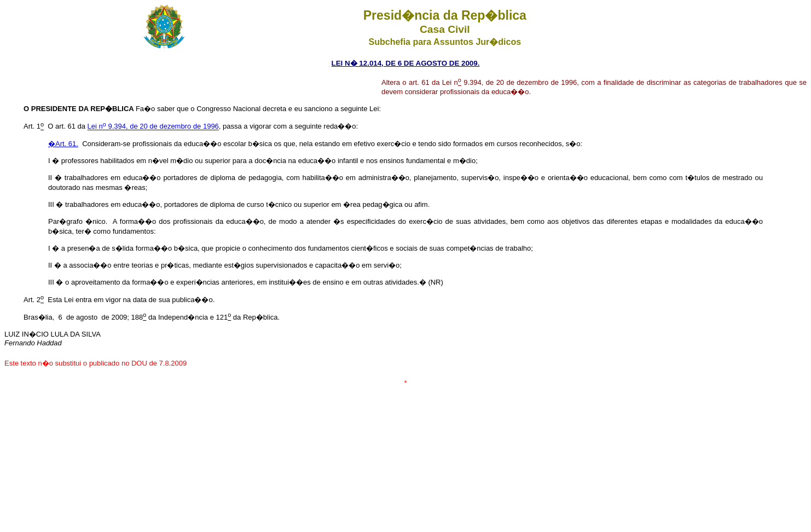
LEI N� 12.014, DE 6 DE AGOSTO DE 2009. (406, 63)
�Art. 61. (63, 144)
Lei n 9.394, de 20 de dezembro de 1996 (153, 127)
